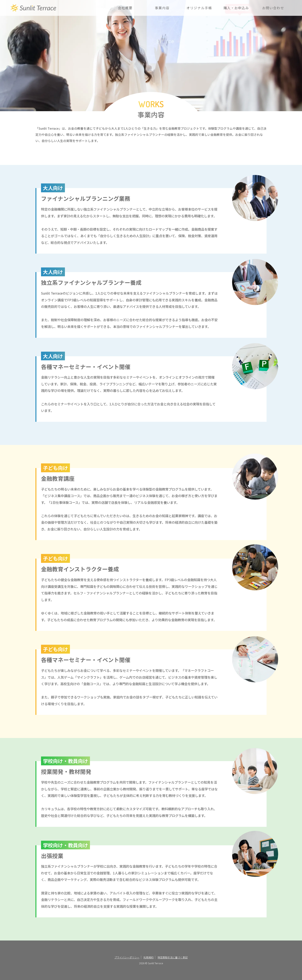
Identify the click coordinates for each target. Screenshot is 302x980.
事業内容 (162, 8)
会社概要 (125, 8)
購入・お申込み (236, 8)
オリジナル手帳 (199, 8)
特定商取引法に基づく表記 (173, 957)
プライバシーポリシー (127, 957)
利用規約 (148, 957)
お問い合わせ (273, 8)
